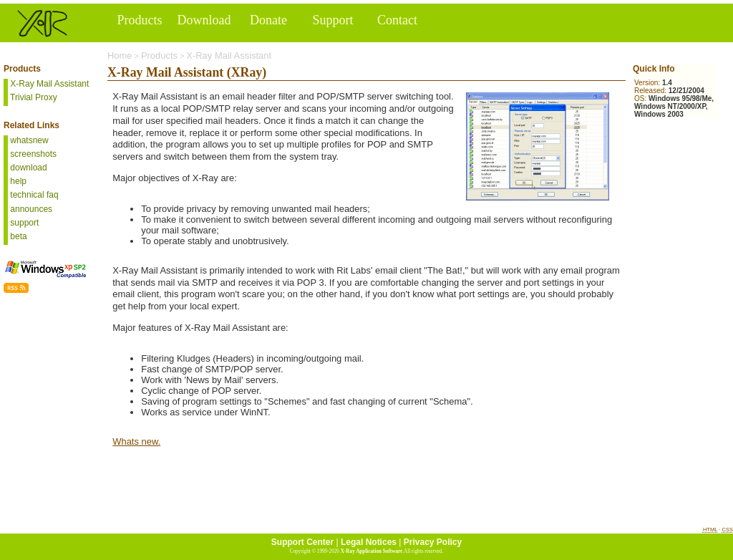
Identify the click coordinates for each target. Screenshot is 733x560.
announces (30, 209)
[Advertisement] (676, 204)
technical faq (33, 195)
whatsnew (28, 140)
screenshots (32, 154)
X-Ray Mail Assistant (229, 55)
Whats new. (136, 441)
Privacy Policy (433, 542)
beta (18, 236)
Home (120, 55)
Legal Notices (369, 542)
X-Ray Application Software (372, 551)
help (17, 181)
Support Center (302, 542)
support (23, 223)
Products (159, 55)
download (28, 168)
